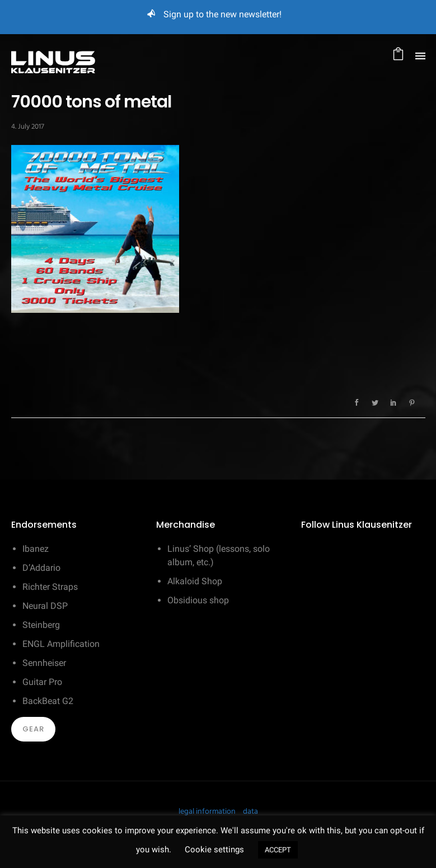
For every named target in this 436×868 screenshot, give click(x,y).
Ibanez (36, 549)
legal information (207, 812)
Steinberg (41, 625)
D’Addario (41, 568)
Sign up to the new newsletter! (222, 14)
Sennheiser (44, 663)
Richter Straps (50, 587)
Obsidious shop (198, 600)
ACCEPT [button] (278, 850)
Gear (33, 729)
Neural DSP (45, 606)
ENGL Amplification (61, 644)
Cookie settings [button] (214, 850)
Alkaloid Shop (195, 581)
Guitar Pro (42, 682)
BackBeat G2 (48, 701)
